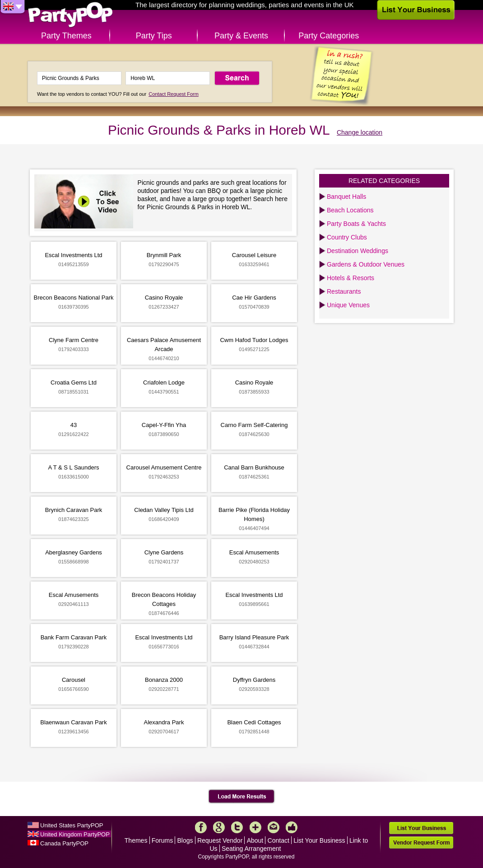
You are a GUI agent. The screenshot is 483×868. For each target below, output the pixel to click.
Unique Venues (348, 305)
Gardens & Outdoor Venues (366, 264)
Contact (279, 840)
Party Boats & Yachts (356, 224)
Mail (274, 827)
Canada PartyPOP (64, 843)
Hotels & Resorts (351, 278)
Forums (162, 840)
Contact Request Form (174, 94)
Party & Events (241, 36)
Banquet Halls (346, 197)
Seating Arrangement (251, 849)
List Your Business (319, 840)
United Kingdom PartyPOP (75, 834)
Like (292, 827)
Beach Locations (350, 210)
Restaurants (344, 291)
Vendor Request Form (421, 842)
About (255, 840)
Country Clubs (347, 237)
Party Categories (329, 36)
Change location (360, 132)
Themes (136, 840)
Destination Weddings (358, 251)
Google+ (219, 827)
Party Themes (66, 36)
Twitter (237, 827)
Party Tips (154, 36)
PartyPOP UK (70, 15)
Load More (242, 797)
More (255, 827)
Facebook (201, 827)
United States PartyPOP (72, 825)
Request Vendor (220, 840)
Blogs (185, 840)
